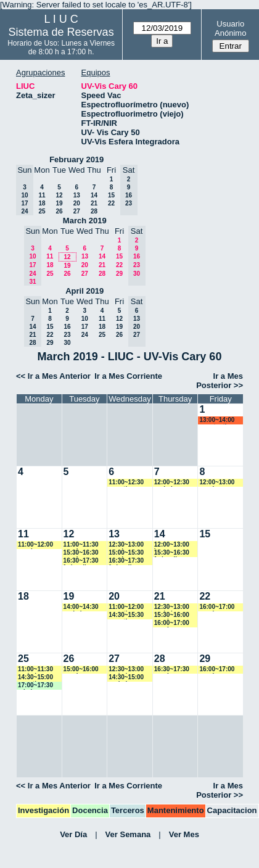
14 (94, 195)
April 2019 (84, 291)
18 (42, 203)
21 (94, 203)
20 (77, 203)
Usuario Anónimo (230, 28)
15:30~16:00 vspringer (172, 615)
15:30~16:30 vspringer (81, 553)
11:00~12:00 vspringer (35, 545)
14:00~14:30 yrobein (81, 607)
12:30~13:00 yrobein (172, 607)
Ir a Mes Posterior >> (220, 381)
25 (42, 211)
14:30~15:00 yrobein (126, 678)
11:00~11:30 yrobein (35, 670)
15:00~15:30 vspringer (126, 553)
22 (111, 203)
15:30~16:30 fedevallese (172, 553)
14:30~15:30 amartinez (126, 615)
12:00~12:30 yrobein (172, 483)
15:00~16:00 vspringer (81, 670)
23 (67, 335)
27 (77, 211)
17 (85, 327)
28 (94, 211)
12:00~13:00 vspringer (217, 483)
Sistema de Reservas (61, 32)
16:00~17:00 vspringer (172, 623)
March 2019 (85, 221)
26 (59, 211)
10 (85, 319)
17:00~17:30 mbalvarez (35, 686)
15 (111, 195)
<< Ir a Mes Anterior (53, 376)
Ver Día (73, 834)
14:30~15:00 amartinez (35, 678)
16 (67, 327)
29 (119, 274)
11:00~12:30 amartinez (126, 483)
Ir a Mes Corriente (128, 376)
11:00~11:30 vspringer (81, 545)
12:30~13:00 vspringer (126, 545)
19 (59, 203)
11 (42, 195)
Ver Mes (184, 834)
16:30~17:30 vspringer (172, 670)
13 (77, 195)
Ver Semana (128, 834)
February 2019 (76, 159)
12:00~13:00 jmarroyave (172, 545)
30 (67, 343)
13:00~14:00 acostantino (217, 420)
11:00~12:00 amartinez (126, 607)
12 (59, 195)
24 (85, 335)
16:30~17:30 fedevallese (81, 561)
